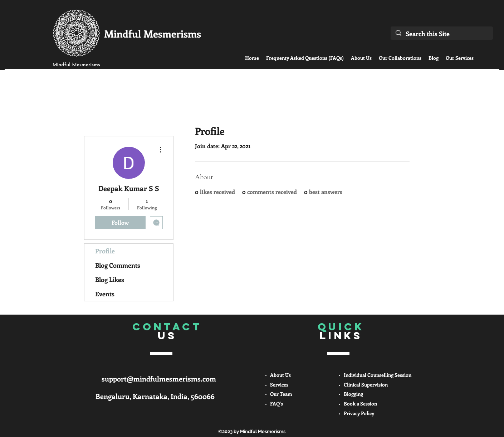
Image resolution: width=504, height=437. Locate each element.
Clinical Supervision (366, 385)
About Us (280, 375)
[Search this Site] (442, 34)
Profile (105, 251)
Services (279, 385)
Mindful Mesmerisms (153, 33)
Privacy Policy (359, 413)
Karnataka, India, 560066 (174, 396)
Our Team (281, 394)
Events (105, 294)
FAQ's (277, 404)
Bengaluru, (114, 396)
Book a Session (360, 404)
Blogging (353, 394)
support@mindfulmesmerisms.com (159, 378)
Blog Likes (110, 280)
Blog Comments (118, 265)
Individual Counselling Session (378, 375)
